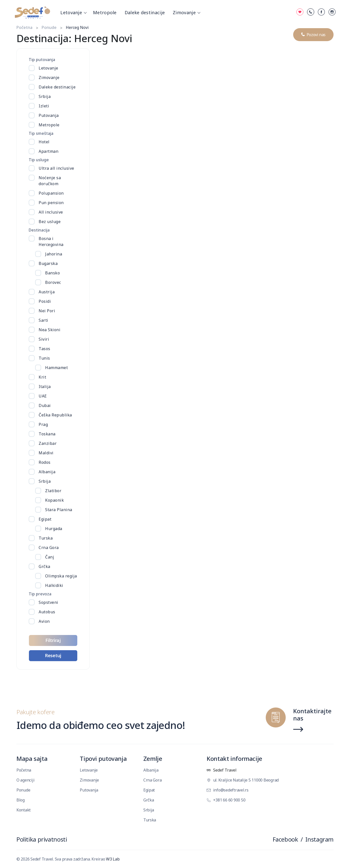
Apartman (48, 151)
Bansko (52, 273)
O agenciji (25, 780)
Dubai (45, 405)
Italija (45, 387)
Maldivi (46, 453)
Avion (44, 621)
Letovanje (73, 12)
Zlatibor (53, 491)
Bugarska (48, 263)
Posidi (45, 301)
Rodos (45, 462)
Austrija (47, 292)
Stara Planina (59, 510)
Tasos (44, 349)
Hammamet (56, 368)
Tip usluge (39, 160)
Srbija (45, 96)
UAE (43, 396)
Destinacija (39, 230)
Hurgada (54, 529)
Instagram (319, 839)
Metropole (105, 12)
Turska (46, 538)
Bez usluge (50, 222)
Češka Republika (55, 415)
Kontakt (24, 810)
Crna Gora (49, 548)
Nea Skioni (49, 330)
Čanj (50, 557)
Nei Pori (47, 311)
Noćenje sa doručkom (50, 181)
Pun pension (51, 203)
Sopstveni (48, 602)
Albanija (47, 472)
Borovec (53, 282)
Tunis (44, 358)
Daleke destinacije (145, 12)
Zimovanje (186, 12)
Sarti (44, 320)
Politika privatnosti (42, 839)
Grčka (44, 566)
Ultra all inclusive (56, 168)
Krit (42, 377)
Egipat (45, 519)
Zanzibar (48, 443)
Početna (24, 27)
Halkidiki (54, 585)
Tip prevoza (40, 594)
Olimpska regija (61, 576)
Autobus (47, 612)
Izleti (44, 106)
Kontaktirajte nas (312, 715)
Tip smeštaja (41, 133)
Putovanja (49, 115)
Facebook (285, 839)
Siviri (44, 339)
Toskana (47, 434)
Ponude (49, 27)
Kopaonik (54, 500)
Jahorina (54, 254)
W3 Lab (113, 859)
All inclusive (51, 212)
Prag (43, 424)
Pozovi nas (313, 33)
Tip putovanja (42, 60)
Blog (21, 800)
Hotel (44, 142)
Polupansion (51, 193)
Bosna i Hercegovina (51, 241)
